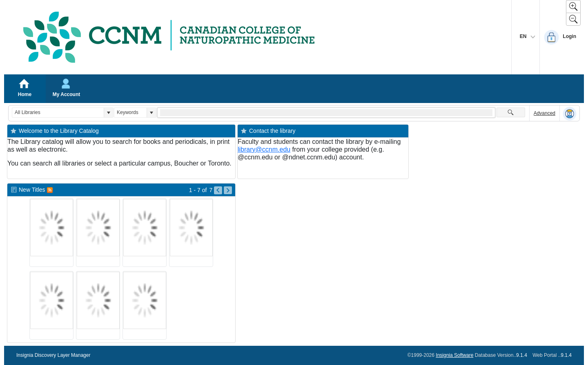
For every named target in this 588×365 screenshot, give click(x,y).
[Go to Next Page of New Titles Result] (228, 190)
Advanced (545, 113)
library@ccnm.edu (264, 149)
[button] (108, 113)
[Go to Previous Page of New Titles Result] (218, 190)
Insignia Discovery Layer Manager (53, 355)
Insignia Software (454, 355)
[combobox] (58, 113)
